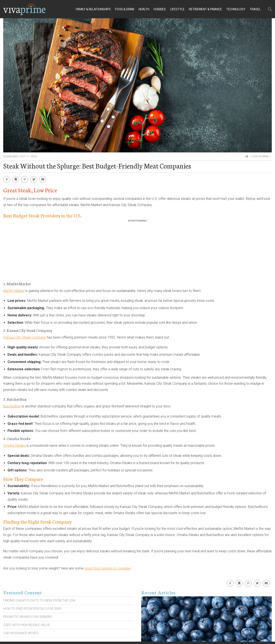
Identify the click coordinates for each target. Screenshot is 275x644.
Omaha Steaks (14, 446)
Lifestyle (177, 9)
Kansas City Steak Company (25, 337)
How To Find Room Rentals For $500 (32, 609)
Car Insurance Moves (21, 633)
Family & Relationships (93, 9)
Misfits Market (14, 291)
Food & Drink (125, 9)
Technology (236, 9)
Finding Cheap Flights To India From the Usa (39, 600)
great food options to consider (108, 568)
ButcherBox (12, 406)
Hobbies (160, 9)
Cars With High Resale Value (27, 625)
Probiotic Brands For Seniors (28, 617)
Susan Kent (11, 156)
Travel (255, 9)
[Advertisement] (137, 252)
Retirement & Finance (205, 9)
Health (144, 9)
